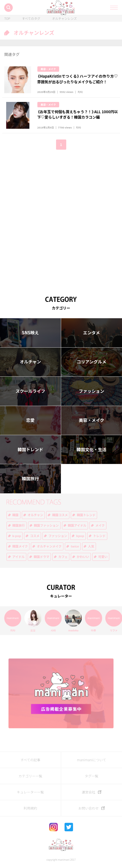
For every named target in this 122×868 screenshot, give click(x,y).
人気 (91, 546)
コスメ (35, 536)
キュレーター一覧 (30, 792)
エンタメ (91, 333)
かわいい (83, 557)
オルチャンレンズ (65, 18)
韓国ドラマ (41, 557)
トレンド (99, 536)
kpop (80, 536)
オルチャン (30, 362)
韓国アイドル (77, 525)
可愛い (103, 557)
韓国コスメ (60, 515)
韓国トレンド (30, 450)
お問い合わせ (89, 808)
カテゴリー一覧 (30, 776)
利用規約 (30, 808)
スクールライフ (30, 391)
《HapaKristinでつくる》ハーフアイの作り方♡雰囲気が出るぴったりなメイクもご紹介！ (78, 79)
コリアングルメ (91, 362)
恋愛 (30, 420)
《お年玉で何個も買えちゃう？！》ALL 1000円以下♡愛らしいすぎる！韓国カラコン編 (78, 115)
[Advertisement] (61, 219)
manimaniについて (92, 760)
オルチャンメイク (49, 546)
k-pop (17, 536)
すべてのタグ (31, 18)
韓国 (16, 515)
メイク (100, 525)
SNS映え (30, 333)
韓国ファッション (46, 525)
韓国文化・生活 (92, 450)
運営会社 (89, 792)
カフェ (63, 557)
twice (75, 546)
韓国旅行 (30, 479)
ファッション (91, 391)
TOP (7, 18)
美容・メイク (48, 69)
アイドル (19, 557)
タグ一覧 (91, 776)
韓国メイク (20, 546)
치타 (80, 92)
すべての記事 (30, 760)
